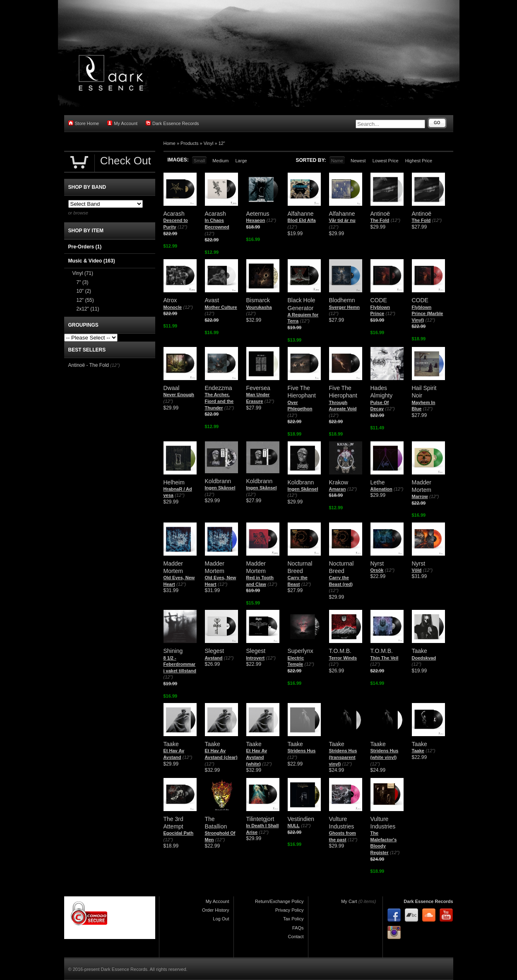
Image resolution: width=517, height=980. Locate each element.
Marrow (420, 496)
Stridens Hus (302, 751)
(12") (182, 227)
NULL (294, 826)
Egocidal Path (179, 833)
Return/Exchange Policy (279, 901)
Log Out (221, 919)
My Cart (349, 901)
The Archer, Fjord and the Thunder (219, 401)
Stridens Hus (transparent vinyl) (343, 757)
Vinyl (209, 143)
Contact (296, 937)
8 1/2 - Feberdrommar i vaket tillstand (180, 664)
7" (83, 282)
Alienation (381, 489)
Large (241, 161)
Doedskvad (424, 658)
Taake (418, 751)
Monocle (173, 307)
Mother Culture (221, 307)
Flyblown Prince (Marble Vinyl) (428, 314)
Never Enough (179, 395)
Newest (358, 161)
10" (84, 291)
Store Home (84, 123)
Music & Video (92, 261)
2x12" (88, 309)
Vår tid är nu (342, 220)
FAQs (298, 928)
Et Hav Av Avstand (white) (257, 757)
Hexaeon (256, 220)
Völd (417, 570)
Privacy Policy (289, 910)
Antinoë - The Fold (89, 365)
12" (222, 143)
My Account (122, 123)
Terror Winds (343, 658)
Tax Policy (293, 919)
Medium (220, 161)
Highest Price (419, 161)
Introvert (256, 658)
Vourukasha (259, 307)
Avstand (214, 658)
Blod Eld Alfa (302, 220)
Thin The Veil (385, 658)
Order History (215, 910)
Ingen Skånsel (220, 488)
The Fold (380, 220)
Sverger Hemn (345, 307)
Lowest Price (386, 161)
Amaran (338, 489)
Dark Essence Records (172, 123)
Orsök (377, 570)
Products (189, 143)
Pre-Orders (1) (85, 247)
